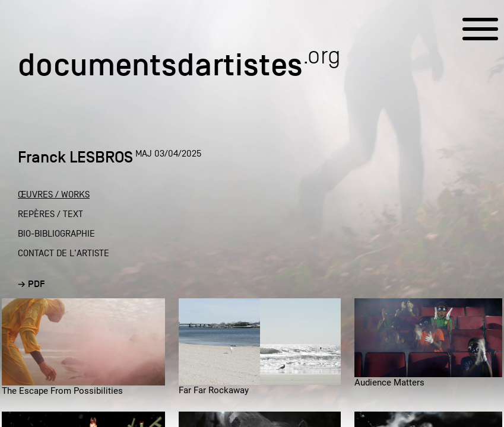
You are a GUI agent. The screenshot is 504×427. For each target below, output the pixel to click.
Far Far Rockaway (214, 390)
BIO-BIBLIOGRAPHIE (56, 234)
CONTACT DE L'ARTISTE (64, 253)
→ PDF (31, 284)
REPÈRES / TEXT (50, 214)
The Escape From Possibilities (62, 391)
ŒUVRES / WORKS (54, 195)
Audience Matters (389, 383)
